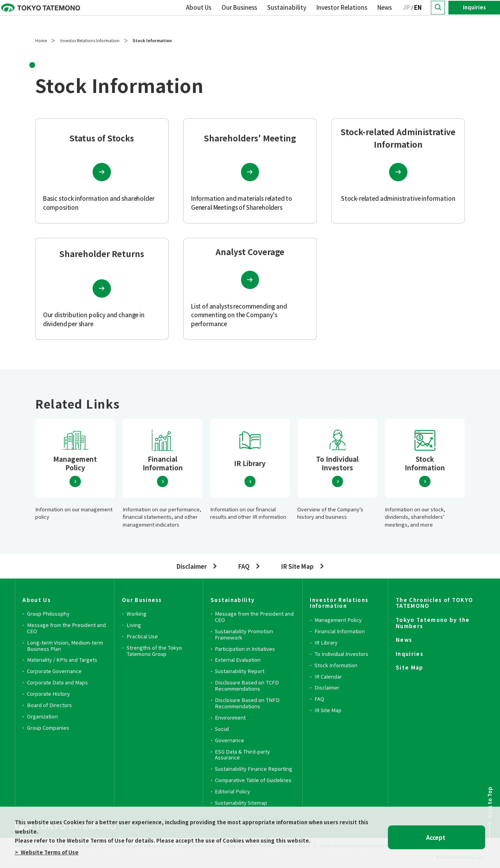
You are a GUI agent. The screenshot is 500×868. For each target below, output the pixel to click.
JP (406, 16)
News (385, 16)
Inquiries (474, 16)
